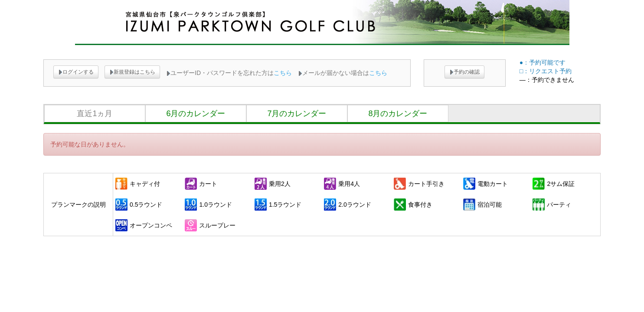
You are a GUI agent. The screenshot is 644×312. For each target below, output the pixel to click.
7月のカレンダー (297, 114)
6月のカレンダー (196, 114)
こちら (283, 73)
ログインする (76, 72)
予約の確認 (464, 72)
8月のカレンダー (398, 114)
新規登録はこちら (132, 72)
